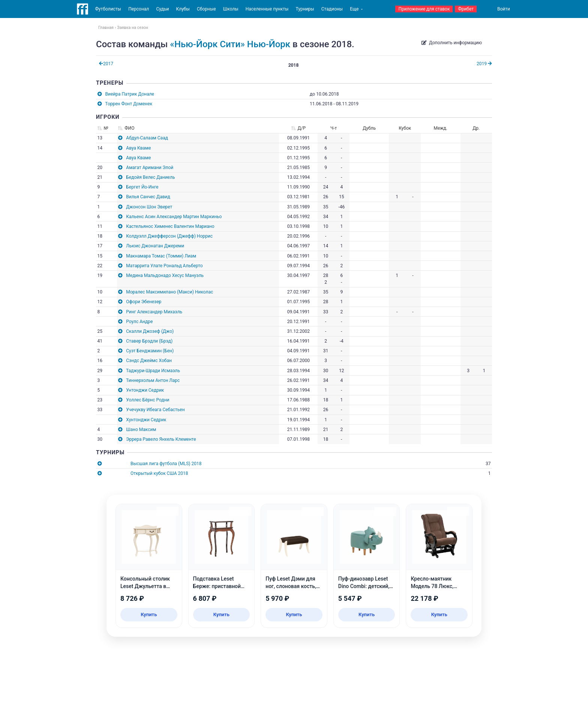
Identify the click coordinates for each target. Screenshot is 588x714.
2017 (106, 64)
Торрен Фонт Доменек (129, 104)
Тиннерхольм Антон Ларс (153, 380)
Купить (149, 614)
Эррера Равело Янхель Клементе (161, 439)
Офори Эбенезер (144, 302)
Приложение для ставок (424, 9)
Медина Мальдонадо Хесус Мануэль (165, 275)
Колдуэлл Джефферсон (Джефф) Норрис (169, 236)
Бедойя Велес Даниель (150, 177)
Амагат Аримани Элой (150, 168)
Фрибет (466, 9)
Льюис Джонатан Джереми (155, 246)
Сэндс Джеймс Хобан (149, 361)
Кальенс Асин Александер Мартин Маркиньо (174, 217)
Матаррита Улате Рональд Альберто (164, 266)
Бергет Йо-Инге (142, 187)
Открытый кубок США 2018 (159, 473)
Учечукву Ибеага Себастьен (155, 410)
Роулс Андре (139, 322)
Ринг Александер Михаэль (154, 312)
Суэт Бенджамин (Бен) (150, 351)
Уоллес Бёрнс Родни (148, 400)
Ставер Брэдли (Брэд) (149, 341)
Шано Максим (141, 430)
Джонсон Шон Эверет (149, 207)
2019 (484, 64)
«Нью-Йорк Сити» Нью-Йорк (230, 44)
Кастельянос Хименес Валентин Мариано (170, 226)
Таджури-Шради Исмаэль (153, 371)
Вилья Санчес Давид (148, 197)
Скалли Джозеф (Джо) (150, 331)
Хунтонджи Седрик (146, 420)
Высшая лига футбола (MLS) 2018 (166, 464)
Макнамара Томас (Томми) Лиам (161, 256)
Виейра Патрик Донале (130, 94)
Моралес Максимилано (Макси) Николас (169, 292)
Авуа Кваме (138, 148)
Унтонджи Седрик (145, 390)
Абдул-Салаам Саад (147, 138)
